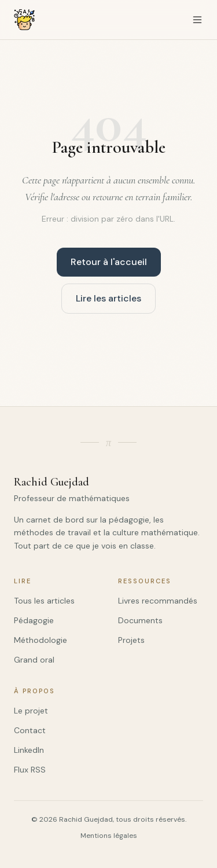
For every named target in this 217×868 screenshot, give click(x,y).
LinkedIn (29, 750)
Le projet (31, 711)
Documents (140, 620)
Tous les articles (44, 601)
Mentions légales (109, 836)
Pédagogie (34, 620)
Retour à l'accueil (109, 262)
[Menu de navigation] (197, 20)
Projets (131, 640)
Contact (30, 730)
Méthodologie (41, 640)
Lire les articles (108, 298)
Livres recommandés (158, 601)
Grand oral (34, 660)
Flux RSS (30, 770)
